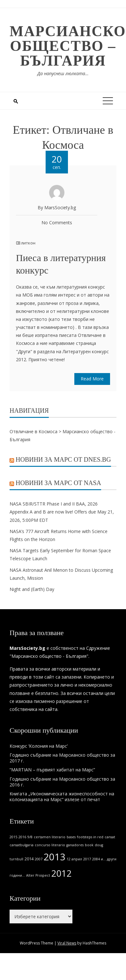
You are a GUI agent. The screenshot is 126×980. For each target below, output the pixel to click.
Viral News (67, 943)
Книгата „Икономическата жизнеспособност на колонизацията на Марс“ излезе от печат (62, 797)
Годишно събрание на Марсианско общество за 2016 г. (62, 782)
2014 (29, 859)
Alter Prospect (38, 875)
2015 (13, 837)
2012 (62, 873)
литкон (28, 243)
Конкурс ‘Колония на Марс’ (39, 746)
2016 (22, 837)
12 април (74, 859)
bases (71, 837)
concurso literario (50, 845)
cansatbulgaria (22, 845)
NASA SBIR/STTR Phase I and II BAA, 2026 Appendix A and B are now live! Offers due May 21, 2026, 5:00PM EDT (62, 512)
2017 (87, 859)
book (89, 845)
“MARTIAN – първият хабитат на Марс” (52, 770)
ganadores (75, 845)
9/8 (30, 837)
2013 (55, 857)
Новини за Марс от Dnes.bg (63, 459)
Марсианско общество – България (68, 46)
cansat (110, 837)
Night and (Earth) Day (32, 589)
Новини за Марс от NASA (58, 483)
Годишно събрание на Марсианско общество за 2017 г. (62, 758)
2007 (39, 859)
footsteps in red (90, 837)
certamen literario (50, 837)
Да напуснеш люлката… (63, 73)
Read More (92, 379)
